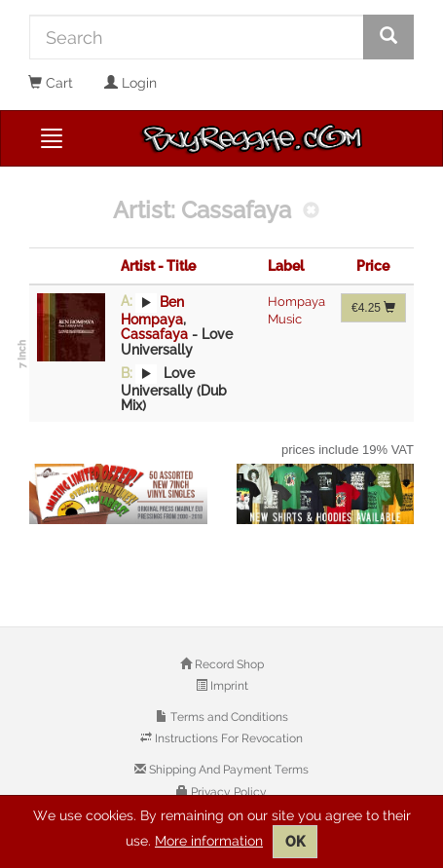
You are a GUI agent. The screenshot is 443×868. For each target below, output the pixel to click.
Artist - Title (158, 266)
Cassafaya (154, 334)
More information (209, 841)
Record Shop (228, 664)
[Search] (197, 37)
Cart (51, 83)
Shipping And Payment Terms (227, 770)
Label (286, 266)
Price (373, 266)
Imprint (228, 686)
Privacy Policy (227, 792)
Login (130, 83)
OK (295, 842)
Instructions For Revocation (227, 738)
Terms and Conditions (228, 717)
